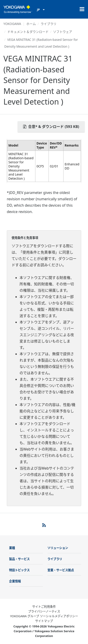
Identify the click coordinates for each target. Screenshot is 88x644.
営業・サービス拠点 (61, 570)
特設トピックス (19, 570)
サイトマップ (44, 621)
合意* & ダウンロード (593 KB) (51, 127)
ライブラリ (49, 24)
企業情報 (15, 581)
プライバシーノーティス (44, 611)
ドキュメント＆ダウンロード (28, 32)
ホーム (31, 24)
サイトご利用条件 (44, 607)
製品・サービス (19, 559)
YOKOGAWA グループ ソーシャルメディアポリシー (44, 616)
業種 (12, 548)
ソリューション (58, 548)
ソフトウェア (63, 32)
